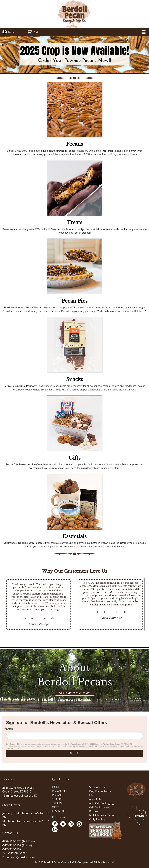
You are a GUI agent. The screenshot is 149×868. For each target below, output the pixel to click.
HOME (56, 787)
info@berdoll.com (23, 857)
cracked (112, 151)
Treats (74, 222)
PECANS (57, 795)
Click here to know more (74, 693)
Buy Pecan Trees (100, 791)
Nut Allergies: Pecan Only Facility (102, 817)
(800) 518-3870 (12, 841)
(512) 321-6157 (12, 845)
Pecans (74, 144)
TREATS (57, 803)
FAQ (92, 795)
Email (9, 729)
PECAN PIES (60, 791)
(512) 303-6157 (12, 849)
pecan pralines (83, 233)
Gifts (75, 458)
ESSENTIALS (60, 811)
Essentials (75, 536)
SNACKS (57, 799)
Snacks (75, 379)
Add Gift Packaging (102, 803)
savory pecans (44, 154)
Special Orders (99, 787)
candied (27, 154)
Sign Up (75, 753)
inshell (103, 151)
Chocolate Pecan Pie (104, 308)
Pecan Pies (75, 301)
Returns (94, 811)
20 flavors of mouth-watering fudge (66, 229)
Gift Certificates (99, 807)
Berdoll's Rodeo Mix (55, 390)
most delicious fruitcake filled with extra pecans (115, 229)
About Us (95, 799)
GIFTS (56, 807)
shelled (121, 151)
